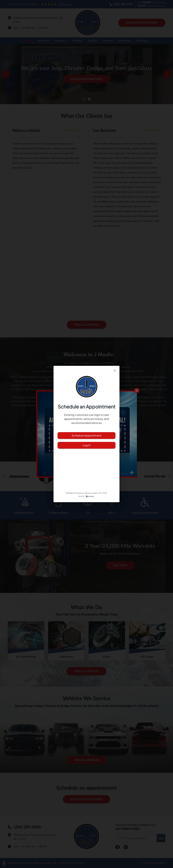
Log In (86, 445)
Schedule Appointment (86, 436)
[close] (115, 371)
